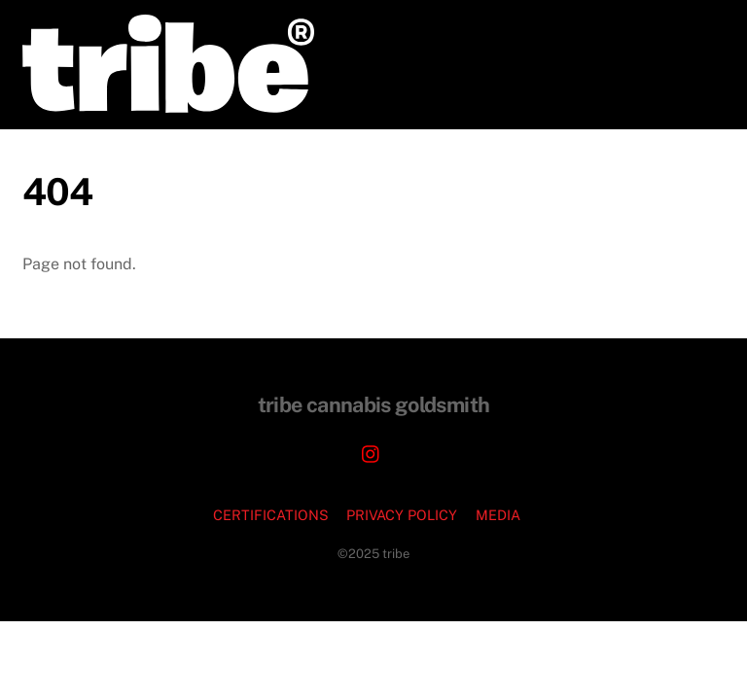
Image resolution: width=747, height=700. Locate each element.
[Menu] (697, 27)
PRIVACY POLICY (402, 515)
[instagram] (372, 452)
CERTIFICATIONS (271, 515)
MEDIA (498, 515)
